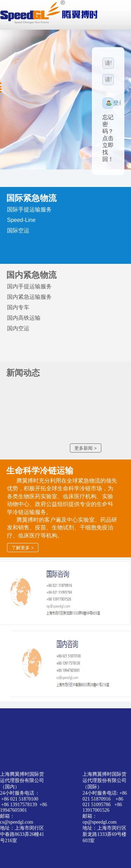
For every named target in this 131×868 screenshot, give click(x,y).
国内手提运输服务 (29, 286)
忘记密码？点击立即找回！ (108, 138)
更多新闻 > (85, 448)
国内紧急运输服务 (29, 297)
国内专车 (18, 307)
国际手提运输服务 (29, 209)
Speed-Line (21, 220)
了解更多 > (23, 548)
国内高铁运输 (24, 318)
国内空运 (18, 328)
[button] (108, 103)
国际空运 (18, 230)
